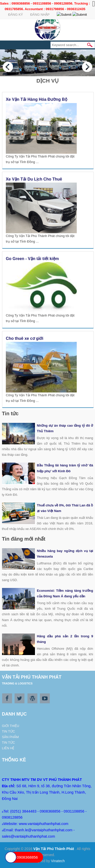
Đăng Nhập (40, 15)
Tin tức (9, 731)
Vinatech (58, 861)
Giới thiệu (11, 726)
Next (87, 67)
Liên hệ (8, 748)
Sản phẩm (11, 737)
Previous (8, 67)
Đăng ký (16, 15)
